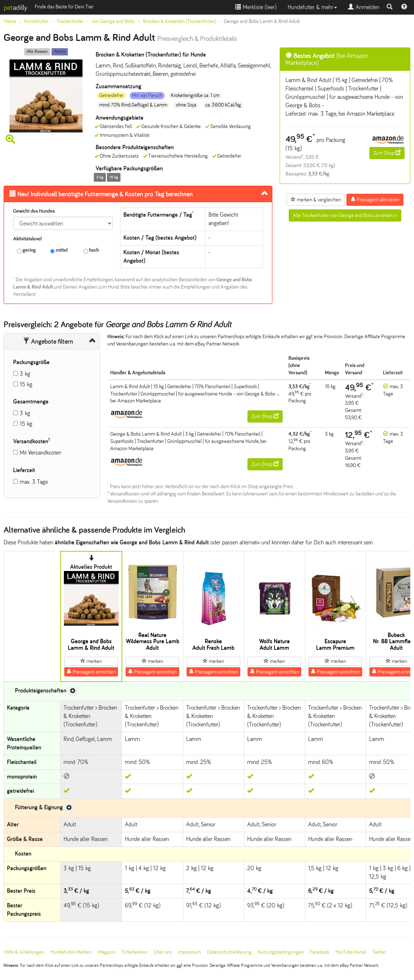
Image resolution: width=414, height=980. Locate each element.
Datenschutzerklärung (229, 952)
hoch (91, 250)
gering (26, 250)
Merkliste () (256, 7)
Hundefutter (36, 21)
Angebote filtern (48, 342)
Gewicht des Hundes (34, 211)
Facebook (320, 952)
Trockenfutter (70, 21)
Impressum (189, 952)
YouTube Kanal (351, 952)
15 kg (26, 384)
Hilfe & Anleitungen (24, 952)
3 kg (25, 374)
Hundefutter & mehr (312, 7)
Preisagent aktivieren (375, 200)
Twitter (379, 952)
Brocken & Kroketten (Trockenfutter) (179, 21)
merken (91, 661)
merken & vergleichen (316, 200)
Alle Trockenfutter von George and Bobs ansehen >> (345, 215)
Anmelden (364, 7)
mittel (59, 250)
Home (10, 21)
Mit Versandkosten (41, 453)
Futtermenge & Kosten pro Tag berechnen (101, 194)
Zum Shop (387, 153)
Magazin (107, 952)
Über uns (163, 952)
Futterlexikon (135, 952)
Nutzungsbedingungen (281, 952)
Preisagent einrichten (91, 672)
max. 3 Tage (34, 482)
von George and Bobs (113, 21)
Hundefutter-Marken (71, 952)
